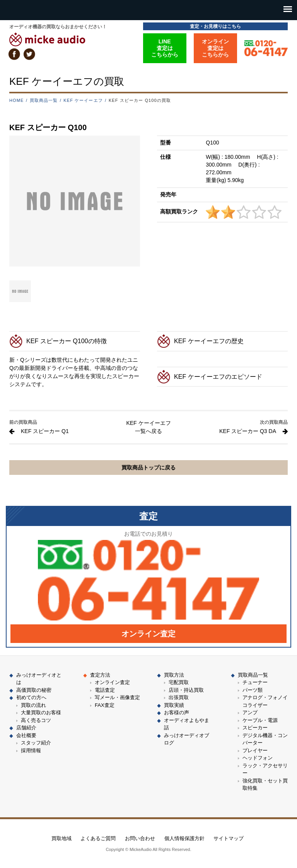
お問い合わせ (140, 838)
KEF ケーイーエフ (83, 100)
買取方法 (174, 675)
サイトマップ (229, 838)
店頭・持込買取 (186, 690)
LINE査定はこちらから (165, 48)
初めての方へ (31, 697)
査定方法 (100, 675)
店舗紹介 (26, 728)
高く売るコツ (36, 720)
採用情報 (31, 750)
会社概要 (26, 735)
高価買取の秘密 (34, 690)
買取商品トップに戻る (148, 468)
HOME (16, 100)
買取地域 (61, 838)
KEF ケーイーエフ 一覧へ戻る (148, 427)
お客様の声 (177, 712)
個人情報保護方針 (184, 838)
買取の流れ (33, 705)
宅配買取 (179, 682)
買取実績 (174, 705)
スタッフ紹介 (36, 743)
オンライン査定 (112, 682)
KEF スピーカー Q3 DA (248, 431)
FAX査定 (105, 705)
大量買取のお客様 (41, 712)
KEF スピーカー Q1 (45, 431)
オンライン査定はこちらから (215, 48)
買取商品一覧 (44, 100)
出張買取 (179, 697)
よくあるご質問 (98, 838)
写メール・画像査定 (117, 697)
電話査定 (105, 690)
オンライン (148, 634)
